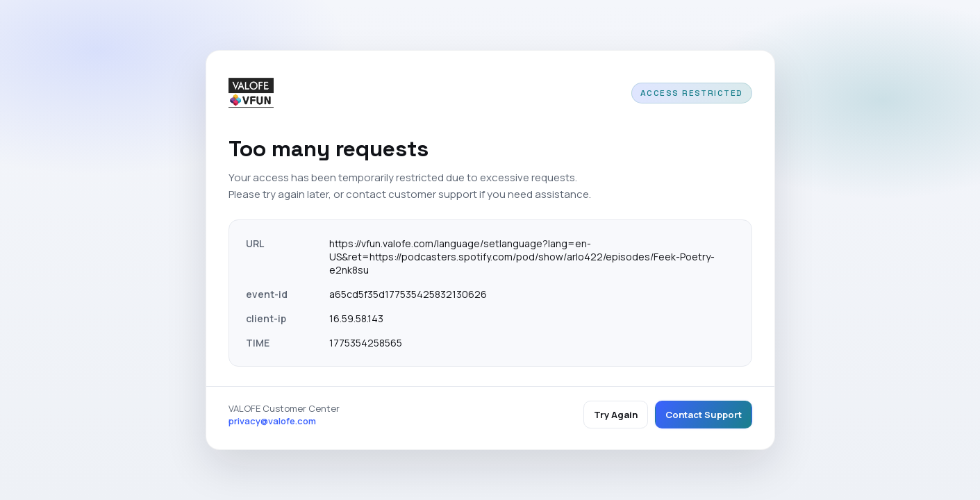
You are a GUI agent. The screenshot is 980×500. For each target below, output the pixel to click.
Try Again (616, 415)
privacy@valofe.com (272, 421)
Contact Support (704, 415)
